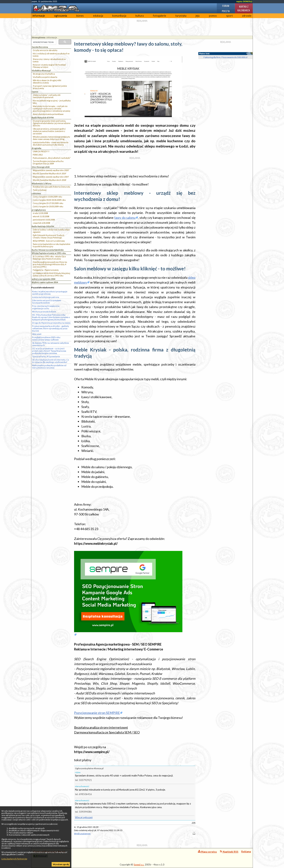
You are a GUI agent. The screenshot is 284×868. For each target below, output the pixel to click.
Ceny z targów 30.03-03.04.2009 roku (49, 200)
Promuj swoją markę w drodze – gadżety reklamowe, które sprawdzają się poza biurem (51, 328)
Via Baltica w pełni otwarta (45, 77)
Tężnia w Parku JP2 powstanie (46, 356)
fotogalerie (159, 16)
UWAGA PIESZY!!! (41, 151)
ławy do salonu (125, 218)
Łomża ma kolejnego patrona (46, 297)
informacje (39, 16)
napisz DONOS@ (244, 1)
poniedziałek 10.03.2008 (44, 220)
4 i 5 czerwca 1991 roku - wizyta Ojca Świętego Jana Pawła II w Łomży (49, 258)
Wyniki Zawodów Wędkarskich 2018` (50, 180)
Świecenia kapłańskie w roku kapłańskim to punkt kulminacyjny (52, 245)
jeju (198, 16)
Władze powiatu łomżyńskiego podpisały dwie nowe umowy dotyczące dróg (51, 138)
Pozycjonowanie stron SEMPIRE (97, 713)
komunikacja (119, 16)
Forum (226, 6)
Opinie (35, 92)
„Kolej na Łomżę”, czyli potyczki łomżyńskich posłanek (47, 96)
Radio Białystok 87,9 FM (43, 118)
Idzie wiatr (37, 334)
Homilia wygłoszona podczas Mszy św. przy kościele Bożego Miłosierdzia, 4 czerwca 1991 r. (50, 264)
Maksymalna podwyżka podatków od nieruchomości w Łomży (49, 366)
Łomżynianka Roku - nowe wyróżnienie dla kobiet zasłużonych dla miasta (51, 144)
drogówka (36, 148)
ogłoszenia (61, 16)
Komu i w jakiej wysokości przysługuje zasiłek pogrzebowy (50, 293)
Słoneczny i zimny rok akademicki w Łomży (49, 60)
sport (229, 16)
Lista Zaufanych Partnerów (14, 859)
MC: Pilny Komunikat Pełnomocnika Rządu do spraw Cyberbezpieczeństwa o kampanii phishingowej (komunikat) (51, 317)
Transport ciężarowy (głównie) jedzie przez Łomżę (50, 87)
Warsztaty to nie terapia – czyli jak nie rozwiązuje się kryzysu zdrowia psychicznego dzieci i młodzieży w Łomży (52, 108)
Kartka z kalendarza (244, 8)
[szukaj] (43, 42)
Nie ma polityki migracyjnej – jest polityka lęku (52, 102)
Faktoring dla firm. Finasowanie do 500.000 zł (225, 57)
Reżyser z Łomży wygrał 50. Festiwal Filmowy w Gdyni (49, 66)
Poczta (226, 11)
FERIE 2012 (38, 155)
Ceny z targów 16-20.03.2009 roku (48, 206)
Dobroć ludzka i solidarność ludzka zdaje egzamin (51, 231)
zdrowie (247, 16)
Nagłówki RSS (229, 852)
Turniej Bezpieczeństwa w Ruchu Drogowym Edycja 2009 (48, 162)
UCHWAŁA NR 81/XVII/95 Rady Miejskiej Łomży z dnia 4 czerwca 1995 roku (51, 274)
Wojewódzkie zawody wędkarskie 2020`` (51, 170)
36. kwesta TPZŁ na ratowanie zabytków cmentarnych (50, 344)
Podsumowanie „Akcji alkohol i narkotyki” (52, 158)
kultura (140, 16)
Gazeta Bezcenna (40, 47)
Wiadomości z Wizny (42, 183)
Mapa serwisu (207, 852)
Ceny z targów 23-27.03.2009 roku (48, 203)
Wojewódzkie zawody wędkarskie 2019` (51, 177)
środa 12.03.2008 (40, 213)
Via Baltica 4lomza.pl (41, 70)
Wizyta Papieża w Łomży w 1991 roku (49, 253)
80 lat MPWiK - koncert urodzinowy (49, 241)
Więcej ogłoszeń (84, 817)
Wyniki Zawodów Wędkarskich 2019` (50, 173)
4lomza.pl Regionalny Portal (49, 854)
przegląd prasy (39, 210)
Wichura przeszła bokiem (44, 312)
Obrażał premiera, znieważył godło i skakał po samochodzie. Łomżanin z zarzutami (49, 131)
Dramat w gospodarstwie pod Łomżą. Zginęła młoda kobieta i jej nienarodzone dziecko (52, 123)
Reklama (246, 852)
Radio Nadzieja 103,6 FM (43, 226)
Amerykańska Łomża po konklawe (48, 114)
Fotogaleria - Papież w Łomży (46, 270)
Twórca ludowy (40, 190)
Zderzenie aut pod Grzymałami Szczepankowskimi (47, 302)
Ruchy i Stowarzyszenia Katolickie (48, 250)
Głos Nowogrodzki (41, 167)
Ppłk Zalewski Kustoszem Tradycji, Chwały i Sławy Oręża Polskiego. (49, 236)
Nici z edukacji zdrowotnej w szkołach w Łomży (51, 55)
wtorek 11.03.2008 (41, 216)
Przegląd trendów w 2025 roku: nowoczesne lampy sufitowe (46, 338)
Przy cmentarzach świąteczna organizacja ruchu (46, 307)
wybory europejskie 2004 (43, 279)
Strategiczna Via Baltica (44, 74)
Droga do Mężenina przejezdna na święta (51, 323)
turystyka (181, 16)
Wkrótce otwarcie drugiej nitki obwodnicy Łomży (47, 81)
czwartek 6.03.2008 (41, 223)
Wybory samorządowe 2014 (45, 282)
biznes (80, 16)
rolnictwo (36, 193)
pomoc (213, 16)
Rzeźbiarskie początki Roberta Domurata (51, 187)
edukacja (98, 16)
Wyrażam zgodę (61, 864)
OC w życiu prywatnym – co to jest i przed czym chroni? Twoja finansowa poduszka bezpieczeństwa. (49, 351)
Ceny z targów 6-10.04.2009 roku (47, 197)
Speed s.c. (139, 865)
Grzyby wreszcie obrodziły (45, 50)
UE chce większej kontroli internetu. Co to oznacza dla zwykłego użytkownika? (51, 361)
